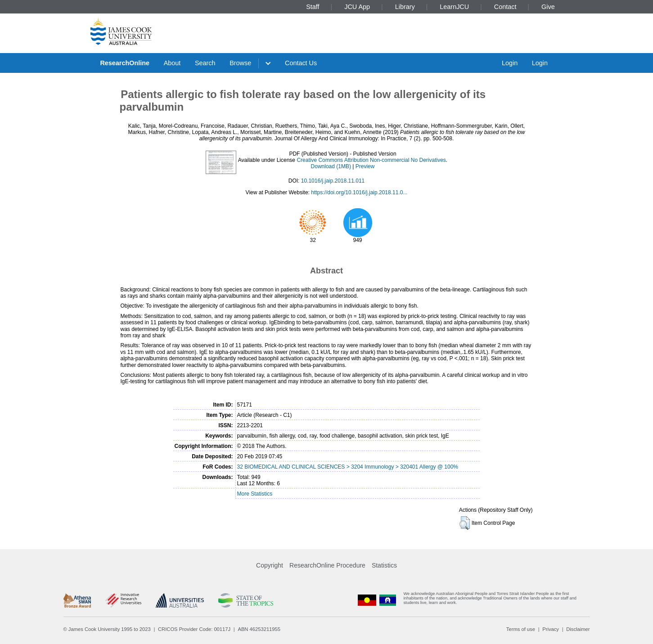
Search (205, 63)
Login (510, 63)
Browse (240, 63)
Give (548, 7)
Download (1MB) (331, 166)
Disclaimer (578, 629)
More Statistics (255, 494)
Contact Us (301, 63)
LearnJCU (454, 7)
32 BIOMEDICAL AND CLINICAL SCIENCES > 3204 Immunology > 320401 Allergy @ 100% (348, 467)
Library (405, 7)
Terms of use (521, 629)
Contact (505, 7)
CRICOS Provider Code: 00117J (194, 629)
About (172, 63)
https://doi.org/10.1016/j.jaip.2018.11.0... (359, 192)
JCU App (357, 7)
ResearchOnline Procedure (327, 565)
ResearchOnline (125, 63)
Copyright (270, 565)
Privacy (551, 629)
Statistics (384, 565)
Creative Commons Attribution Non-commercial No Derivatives (371, 160)
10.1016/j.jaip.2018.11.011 (333, 181)
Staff (313, 7)
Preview (365, 166)
